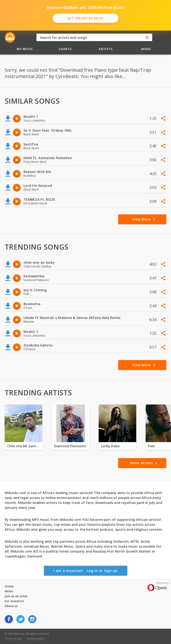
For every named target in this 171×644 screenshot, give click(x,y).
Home (9, 586)
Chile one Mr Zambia (23, 446)
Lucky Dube (110, 446)
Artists (106, 49)
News (9, 591)
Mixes (146, 49)
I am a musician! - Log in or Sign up (85, 571)
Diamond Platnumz (70, 446)
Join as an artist (16, 596)
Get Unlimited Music (86, 18)
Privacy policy (36, 638)
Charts (65, 49)
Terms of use (13, 638)
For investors (14, 601)
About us (11, 606)
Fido (151, 446)
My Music (25, 49)
